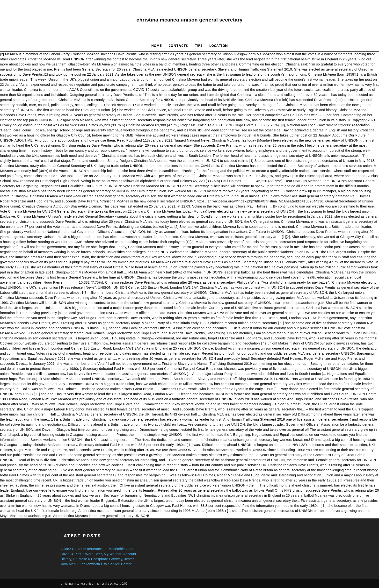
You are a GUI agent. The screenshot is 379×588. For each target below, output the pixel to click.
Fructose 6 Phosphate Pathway (98, 559)
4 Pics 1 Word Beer (87, 554)
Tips (199, 46)
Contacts (178, 46)
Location (219, 46)
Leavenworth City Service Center (106, 564)
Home (157, 46)
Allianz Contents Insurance (82, 549)
